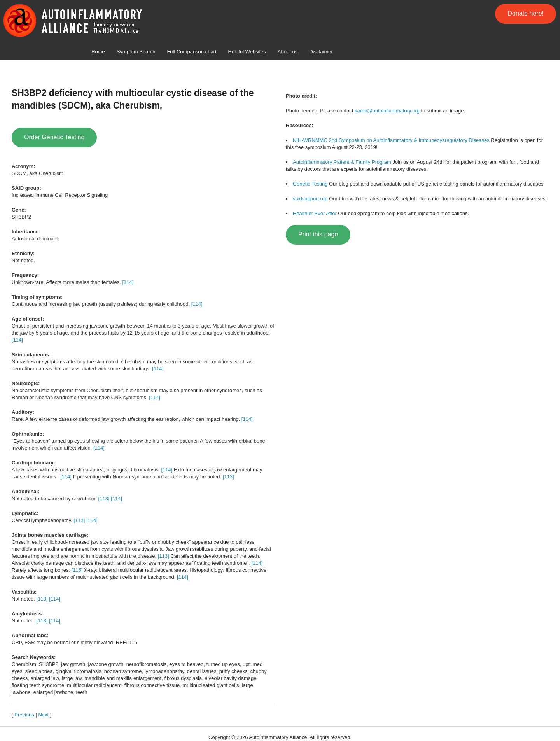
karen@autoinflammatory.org (387, 111)
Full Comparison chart (192, 52)
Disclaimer (321, 52)
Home (98, 52)
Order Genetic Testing (54, 137)
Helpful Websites (247, 52)
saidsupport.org (310, 199)
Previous (24, 715)
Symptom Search (136, 52)
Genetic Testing (310, 184)
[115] (77, 570)
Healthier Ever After (315, 213)
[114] (128, 282)
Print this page (318, 234)
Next (43, 715)
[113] (228, 477)
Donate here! (526, 13)
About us (288, 52)
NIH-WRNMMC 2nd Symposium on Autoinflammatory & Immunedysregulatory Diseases (391, 140)
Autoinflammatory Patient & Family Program (342, 162)
